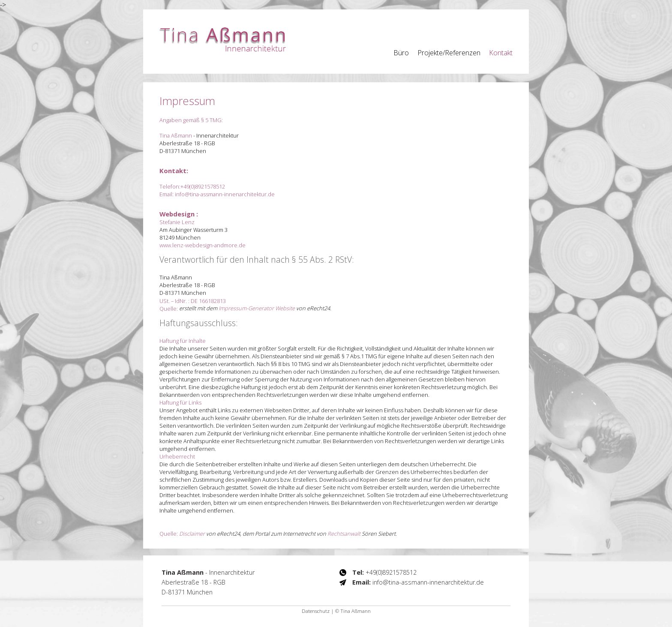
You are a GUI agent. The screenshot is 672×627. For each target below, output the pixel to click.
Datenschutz (316, 611)
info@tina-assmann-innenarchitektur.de (225, 194)
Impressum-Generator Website (257, 308)
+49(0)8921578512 (203, 186)
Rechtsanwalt (344, 534)
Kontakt (501, 53)
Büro (401, 53)
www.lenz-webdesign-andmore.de (202, 245)
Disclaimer (192, 534)
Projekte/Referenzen (449, 53)
